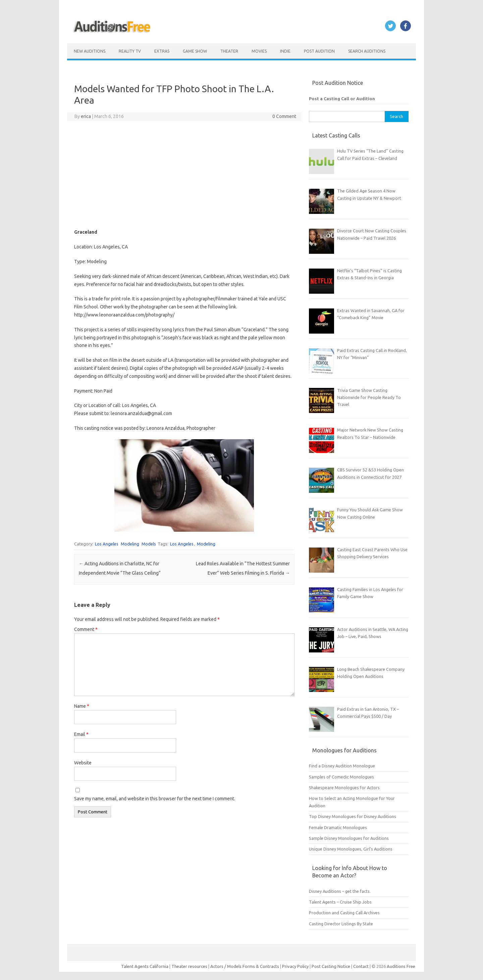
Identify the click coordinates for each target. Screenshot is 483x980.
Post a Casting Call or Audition (342, 99)
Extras (162, 51)
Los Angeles (107, 544)
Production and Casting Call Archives (344, 913)
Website (83, 763)
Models (149, 544)
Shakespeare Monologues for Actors (344, 788)
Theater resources (189, 966)
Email (81, 734)
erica (86, 116)
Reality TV (130, 51)
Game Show (195, 51)
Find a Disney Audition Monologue (342, 766)
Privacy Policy (296, 966)
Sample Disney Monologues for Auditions (349, 838)
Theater (229, 51)
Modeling (130, 544)
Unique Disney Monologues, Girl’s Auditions (351, 849)
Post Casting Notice (331, 966)
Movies (259, 51)
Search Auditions (367, 51)
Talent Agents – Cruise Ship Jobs (340, 902)
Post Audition (319, 51)
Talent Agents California (145, 966)
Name (82, 706)
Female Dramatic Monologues (338, 827)
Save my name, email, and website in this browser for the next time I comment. (155, 799)
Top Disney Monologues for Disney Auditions (353, 816)
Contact (361, 966)
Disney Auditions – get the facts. (340, 891)
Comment (86, 629)
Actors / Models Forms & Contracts (245, 966)
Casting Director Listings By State (341, 924)
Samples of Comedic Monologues (341, 777)
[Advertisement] (184, 175)
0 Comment (284, 116)
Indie (285, 51)
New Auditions (90, 51)
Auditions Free (401, 966)
